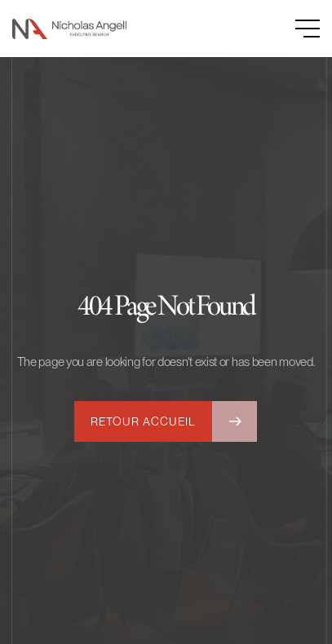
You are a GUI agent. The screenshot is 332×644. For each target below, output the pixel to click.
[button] (291, 29)
